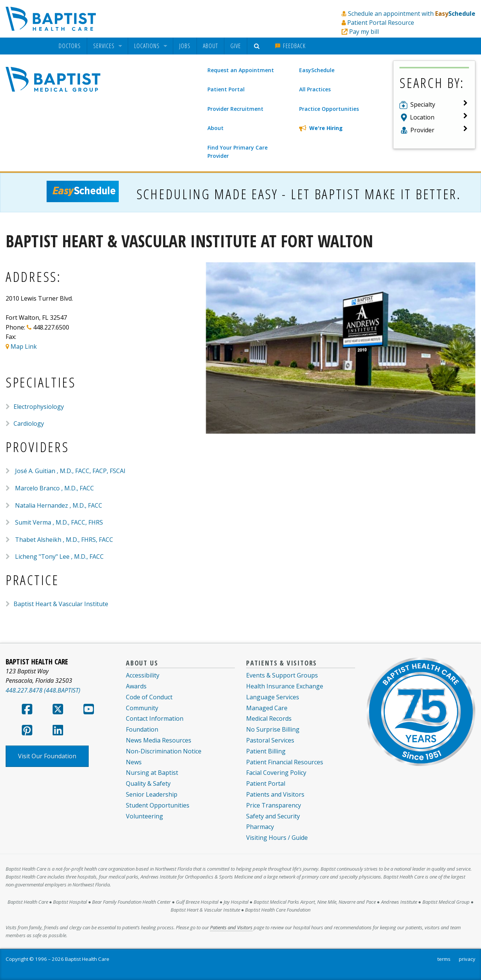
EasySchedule (317, 70)
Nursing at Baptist (152, 773)
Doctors (70, 46)
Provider (422, 130)
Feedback (290, 46)
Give (236, 46)
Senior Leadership (152, 794)
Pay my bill (364, 32)
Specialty (423, 104)
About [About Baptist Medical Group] (216, 128)
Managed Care (267, 708)
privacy (467, 959)
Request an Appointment (241, 70)
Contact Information (155, 718)
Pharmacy (260, 827)
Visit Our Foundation (47, 756)
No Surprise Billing (273, 729)
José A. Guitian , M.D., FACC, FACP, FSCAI (70, 471)
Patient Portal (226, 89)
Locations (147, 46)
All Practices (315, 89)
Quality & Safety (148, 783)
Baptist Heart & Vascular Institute (61, 604)
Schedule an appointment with (412, 14)
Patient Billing (266, 751)
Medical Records (269, 718)
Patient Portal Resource (381, 23)
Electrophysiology (39, 407)
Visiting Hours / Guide (277, 838)
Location (422, 117)
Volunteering (144, 816)
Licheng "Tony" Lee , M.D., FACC (59, 557)
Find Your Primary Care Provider (237, 152)
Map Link (24, 346)
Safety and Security (273, 816)
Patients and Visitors (275, 794)
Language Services (273, 697)
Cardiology (29, 423)
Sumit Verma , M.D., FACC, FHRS (59, 522)
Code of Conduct (149, 697)
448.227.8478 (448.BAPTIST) (43, 690)
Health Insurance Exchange (285, 686)
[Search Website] (258, 46)
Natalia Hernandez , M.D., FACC (59, 505)
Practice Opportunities (329, 109)
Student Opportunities (158, 805)
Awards (136, 686)
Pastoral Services (270, 740)
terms (444, 959)
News (134, 762)
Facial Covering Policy (276, 773)
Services (104, 46)
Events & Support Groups (282, 675)
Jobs (185, 46)
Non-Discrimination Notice (164, 751)
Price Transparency (274, 805)
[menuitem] (70, 46)
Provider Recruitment (235, 109)
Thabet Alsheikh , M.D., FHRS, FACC (64, 540)
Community (142, 708)
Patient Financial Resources (285, 762)
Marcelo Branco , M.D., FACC (54, 488)
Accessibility (143, 675)
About (210, 46)
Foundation (142, 729)
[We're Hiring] (340, 128)
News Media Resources (159, 740)
